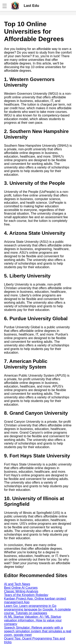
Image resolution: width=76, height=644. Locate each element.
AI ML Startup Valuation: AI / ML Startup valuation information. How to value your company (33, 620)
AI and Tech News (17, 584)
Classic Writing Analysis (21, 591)
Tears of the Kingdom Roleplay (26, 595)
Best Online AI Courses (21, 588)
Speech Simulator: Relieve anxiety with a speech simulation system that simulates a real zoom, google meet (38, 631)
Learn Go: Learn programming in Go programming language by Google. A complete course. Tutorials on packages (37, 609)
